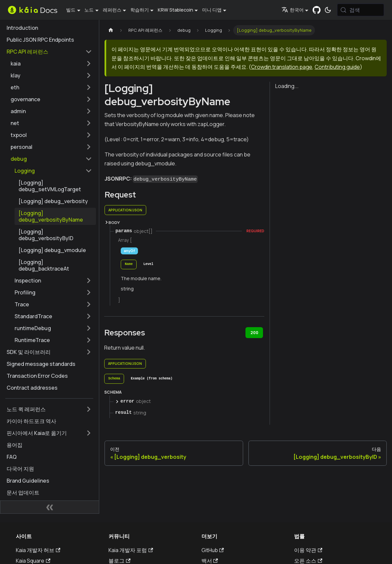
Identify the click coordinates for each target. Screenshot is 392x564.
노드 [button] (89, 10)
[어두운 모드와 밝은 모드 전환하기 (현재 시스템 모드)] (328, 10)
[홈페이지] (111, 30)
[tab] (129, 264)
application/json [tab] (125, 210)
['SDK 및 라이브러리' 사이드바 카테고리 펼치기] (89, 352)
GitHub (213, 550)
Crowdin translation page (282, 67)
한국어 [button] (293, 10)
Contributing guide (337, 67)
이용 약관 (308, 550)
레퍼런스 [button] (112, 10)
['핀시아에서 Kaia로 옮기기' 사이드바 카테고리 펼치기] (89, 433)
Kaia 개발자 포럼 (131, 550)
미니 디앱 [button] (212, 10)
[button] (51, 64)
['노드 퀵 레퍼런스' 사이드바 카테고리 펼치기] (89, 409)
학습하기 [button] (140, 10)
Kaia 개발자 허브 (38, 550)
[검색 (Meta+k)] (361, 10)
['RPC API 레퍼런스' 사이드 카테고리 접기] (89, 52)
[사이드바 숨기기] (50, 507)
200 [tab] (254, 333)
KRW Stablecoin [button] (175, 10)
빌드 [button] (71, 10)
